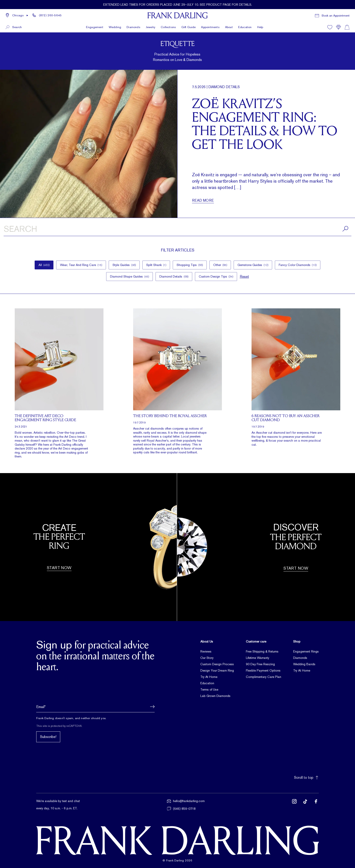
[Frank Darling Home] (178, 15)
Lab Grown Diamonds (215, 696)
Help (260, 27)
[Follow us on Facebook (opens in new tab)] (316, 805)
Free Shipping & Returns (262, 651)
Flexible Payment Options (263, 670)
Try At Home (209, 677)
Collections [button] (168, 27)
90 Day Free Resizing (260, 664)
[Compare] (338, 27)
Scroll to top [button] (306, 777)
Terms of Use (209, 689)
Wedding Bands (304, 664)
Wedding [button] (115, 27)
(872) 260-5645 (50, 15)
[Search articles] (177, 230)
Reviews (206, 651)
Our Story (207, 658)
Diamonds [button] (133, 27)
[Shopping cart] (347, 27)
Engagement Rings (306, 651)
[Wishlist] (330, 27)
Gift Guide (188, 27)
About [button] (229, 27)
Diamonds (300, 658)
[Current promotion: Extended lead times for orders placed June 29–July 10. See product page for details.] (177, 5)
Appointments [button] (210, 27)
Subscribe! (48, 737)
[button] (17, 15)
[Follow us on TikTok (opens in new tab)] (305, 805)
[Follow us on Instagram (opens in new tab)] (294, 805)
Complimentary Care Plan (264, 677)
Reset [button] (244, 277)
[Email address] (95, 707)
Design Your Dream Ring (217, 670)
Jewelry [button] (151, 27)
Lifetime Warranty (258, 658)
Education (245, 27)
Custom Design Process (217, 664)
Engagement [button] (95, 27)
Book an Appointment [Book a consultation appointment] (336, 16)
